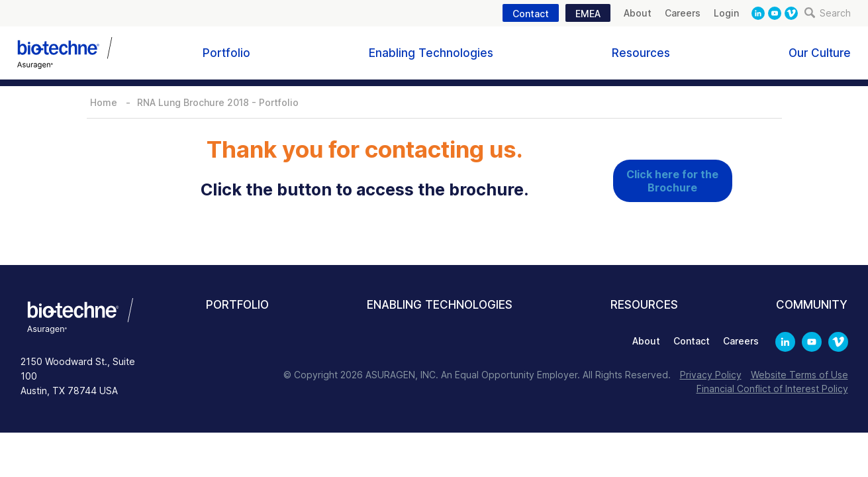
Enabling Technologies (431, 53)
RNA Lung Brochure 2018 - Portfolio (218, 102)
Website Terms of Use (799, 375)
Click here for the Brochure (672, 181)
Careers (683, 13)
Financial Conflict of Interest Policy (772, 389)
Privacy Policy (711, 375)
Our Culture (820, 53)
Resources (641, 53)
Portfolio (226, 53)
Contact (531, 14)
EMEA (588, 14)
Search (828, 13)
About (638, 13)
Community (812, 305)
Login (726, 13)
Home (104, 102)
